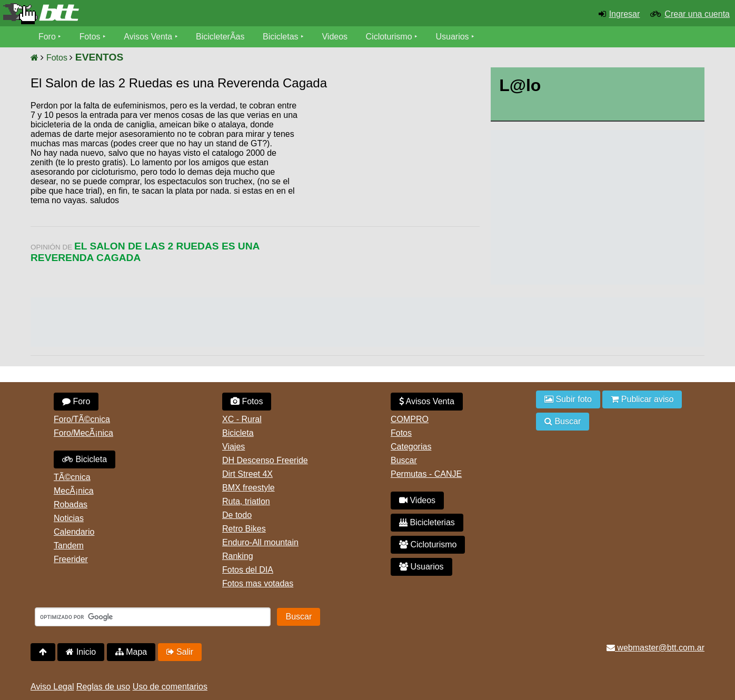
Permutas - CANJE (426, 474)
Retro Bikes (244, 529)
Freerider (71, 559)
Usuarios (453, 37)
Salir (180, 652)
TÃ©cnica (72, 477)
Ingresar (625, 14)
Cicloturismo (389, 37)
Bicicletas (282, 37)
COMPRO (410, 419)
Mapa (131, 652)
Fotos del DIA (248, 570)
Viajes (234, 447)
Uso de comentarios (170, 687)
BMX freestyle (249, 488)
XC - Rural (242, 419)
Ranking (238, 556)
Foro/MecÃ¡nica (83, 433)
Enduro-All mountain (260, 542)
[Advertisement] (390, 182)
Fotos (90, 37)
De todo (237, 515)
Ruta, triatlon (246, 501)
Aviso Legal (52, 687)
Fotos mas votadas (258, 583)
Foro (47, 37)
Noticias (69, 518)
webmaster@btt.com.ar (655, 648)
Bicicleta (85, 459)
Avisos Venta (148, 37)
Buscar (404, 460)
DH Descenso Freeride (265, 460)
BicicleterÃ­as (221, 37)
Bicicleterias (427, 522)
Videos (335, 37)
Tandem (69, 546)
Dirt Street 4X (247, 474)
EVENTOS (99, 57)
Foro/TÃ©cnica (82, 419)
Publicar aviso (642, 399)
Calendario (74, 532)
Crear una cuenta (697, 14)
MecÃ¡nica (74, 491)
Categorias (411, 447)
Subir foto (568, 399)
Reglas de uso (103, 687)
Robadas (71, 504)
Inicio (81, 652)
